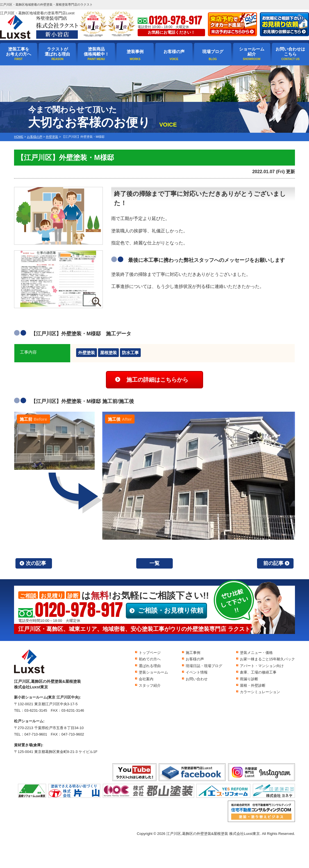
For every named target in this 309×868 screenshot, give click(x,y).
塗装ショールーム (153, 672)
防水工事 (130, 353)
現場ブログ (213, 51)
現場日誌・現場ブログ (204, 666)
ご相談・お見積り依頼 (171, 610)
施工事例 (193, 653)
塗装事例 (135, 51)
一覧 (154, 563)
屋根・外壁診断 (253, 685)
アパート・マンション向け (262, 666)
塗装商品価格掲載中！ (96, 51)
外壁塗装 (87, 353)
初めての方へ (150, 659)
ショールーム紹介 (252, 51)
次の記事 (36, 563)
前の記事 (273, 563)
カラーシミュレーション (260, 692)
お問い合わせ (197, 679)
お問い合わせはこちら (290, 51)
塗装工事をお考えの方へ (19, 51)
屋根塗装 (108, 353)
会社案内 (146, 679)
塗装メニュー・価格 (256, 653)
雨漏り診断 (249, 679)
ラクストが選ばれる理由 (57, 51)
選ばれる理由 (150, 666)
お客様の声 (174, 51)
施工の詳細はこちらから (157, 380)
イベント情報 (197, 672)
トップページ (150, 653)
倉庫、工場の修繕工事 (258, 672)
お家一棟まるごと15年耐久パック (267, 659)
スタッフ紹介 (150, 685)
